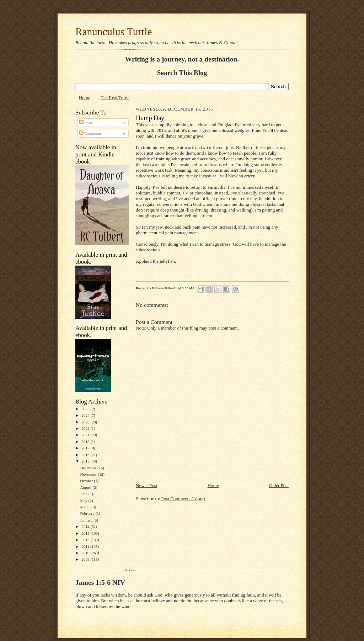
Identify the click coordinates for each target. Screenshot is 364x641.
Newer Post (146, 485)
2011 (86, 546)
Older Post (279, 485)
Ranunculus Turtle (114, 32)
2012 (86, 540)
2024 (86, 415)
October (87, 481)
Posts (86, 123)
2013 (86, 533)
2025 (86, 409)
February (88, 513)
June (84, 494)
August (86, 487)
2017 (86, 448)
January (87, 520)
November (89, 474)
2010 (86, 553)
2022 (86, 428)
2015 (86, 461)
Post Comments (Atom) (183, 499)
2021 (86, 435)
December (89, 468)
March (86, 507)
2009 (86, 559)
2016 (86, 455)
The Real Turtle (115, 98)
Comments (90, 133)
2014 (86, 527)
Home (85, 98)
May (84, 501)
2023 (86, 422)
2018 (86, 442)
